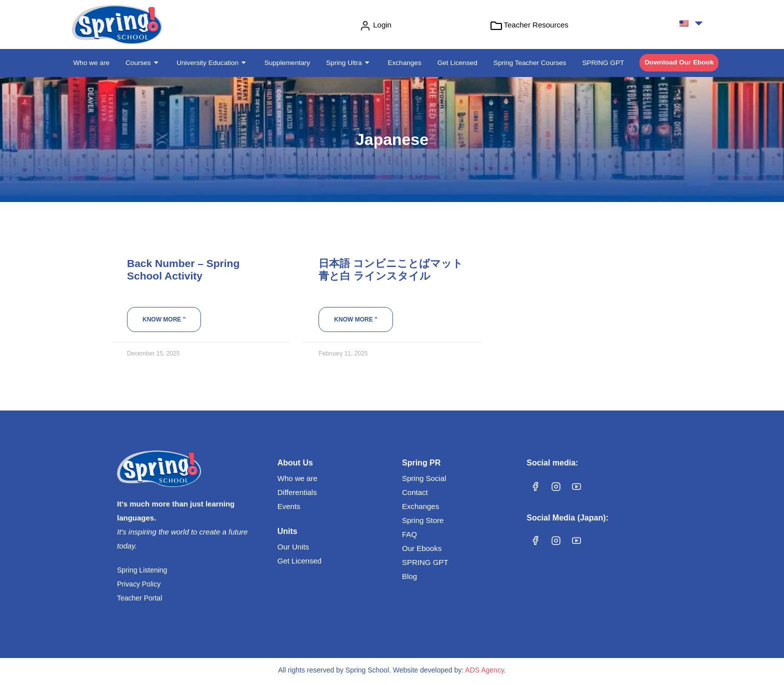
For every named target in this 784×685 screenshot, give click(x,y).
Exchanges (420, 506)
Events (289, 506)
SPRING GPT (425, 562)
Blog (409, 576)
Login (382, 25)
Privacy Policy (139, 584)
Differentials (297, 492)
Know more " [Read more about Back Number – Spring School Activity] (164, 319)
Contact (415, 492)
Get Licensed (299, 561)
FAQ (409, 534)
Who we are (297, 478)
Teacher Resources (536, 25)
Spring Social (424, 478)
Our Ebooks (422, 548)
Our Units (293, 547)
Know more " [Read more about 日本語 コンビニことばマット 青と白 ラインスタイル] (355, 319)
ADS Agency (484, 670)
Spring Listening (142, 570)
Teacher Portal (139, 598)
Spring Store (423, 520)
